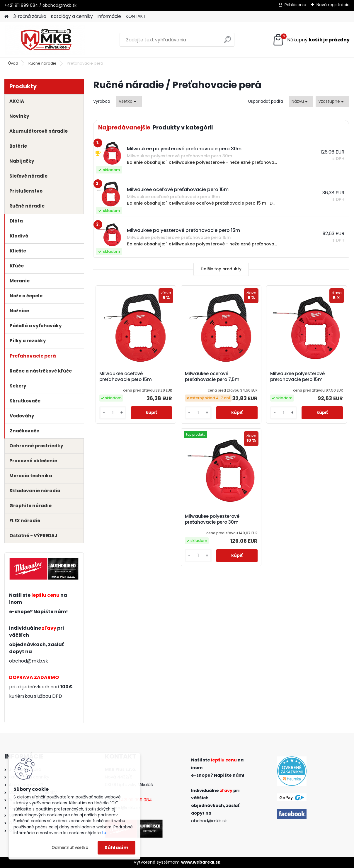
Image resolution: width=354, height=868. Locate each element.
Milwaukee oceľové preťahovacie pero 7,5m (212, 377)
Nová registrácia (333, 5)
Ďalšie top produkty (221, 269)
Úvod (13, 63)
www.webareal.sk (201, 862)
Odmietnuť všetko (70, 848)
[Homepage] (6, 17)
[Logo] (45, 40)
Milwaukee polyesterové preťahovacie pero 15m (297, 377)
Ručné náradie (42, 63)
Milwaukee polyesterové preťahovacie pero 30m (212, 519)
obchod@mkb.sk (29, 661)
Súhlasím (116, 848)
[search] (228, 42)
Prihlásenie (295, 5)
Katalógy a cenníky (72, 16)
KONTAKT (136, 16)
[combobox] (301, 101)
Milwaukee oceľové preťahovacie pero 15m (126, 377)
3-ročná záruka (30, 16)
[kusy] (113, 413)
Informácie (109, 16)
